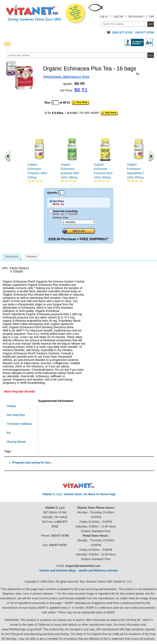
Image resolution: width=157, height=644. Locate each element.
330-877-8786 (60, 536)
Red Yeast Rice (16, 415)
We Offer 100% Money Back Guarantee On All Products (76, 14)
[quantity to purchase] (55, 103)
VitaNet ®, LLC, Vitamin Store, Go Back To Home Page (79, 494)
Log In (104, 16)
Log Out (118, 16)
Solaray (11, 406)
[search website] (80, 55)
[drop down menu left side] (7, 44)
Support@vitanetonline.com (83, 566)
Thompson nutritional (19, 424)
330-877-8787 (58, 545)
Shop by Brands (17, 442)
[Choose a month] (79, 222)
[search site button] (151, 55)
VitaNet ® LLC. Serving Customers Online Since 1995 (34, 13)
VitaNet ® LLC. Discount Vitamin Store (79, 485)
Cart (151, 16)
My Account (136, 16)
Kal (8, 433)
